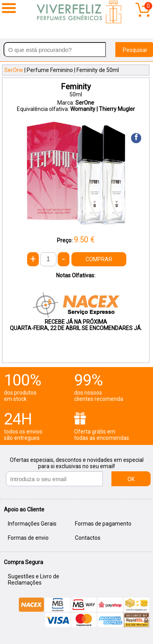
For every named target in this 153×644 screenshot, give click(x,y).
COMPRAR (99, 259)
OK (131, 479)
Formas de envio (28, 538)
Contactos (88, 538)
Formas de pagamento (103, 524)
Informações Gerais (32, 524)
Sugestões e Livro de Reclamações (34, 579)
